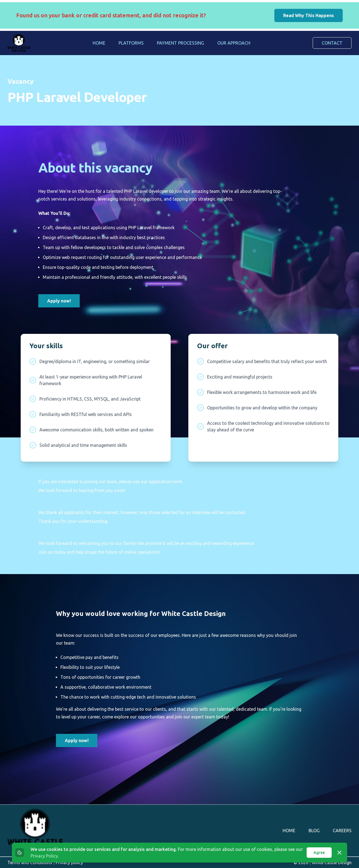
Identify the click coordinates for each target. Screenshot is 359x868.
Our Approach (234, 43)
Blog (314, 831)
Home (99, 43)
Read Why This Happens (309, 15)
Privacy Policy (44, 856)
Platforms (131, 43)
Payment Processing (180, 43)
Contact (332, 43)
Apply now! (59, 301)
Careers (342, 831)
